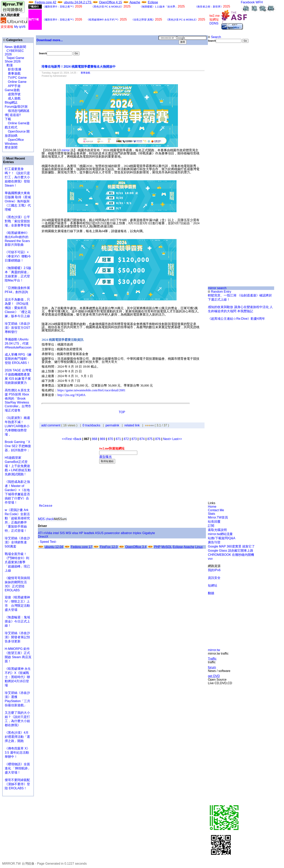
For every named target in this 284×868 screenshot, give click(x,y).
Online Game (16, 82)
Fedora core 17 (82, 547)
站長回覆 (214, 522)
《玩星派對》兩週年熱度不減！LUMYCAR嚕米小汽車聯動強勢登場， (17, 426)
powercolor (112, 533)
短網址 (213, 585)
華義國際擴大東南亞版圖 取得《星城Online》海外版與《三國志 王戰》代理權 (18, 201)
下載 (8, 119)
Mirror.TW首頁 (218, 517)
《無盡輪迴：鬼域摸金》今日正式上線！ (17, 621)
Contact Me (216, 510)
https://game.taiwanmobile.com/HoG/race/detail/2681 (91, 390)
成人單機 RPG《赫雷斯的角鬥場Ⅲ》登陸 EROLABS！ (18, 359)
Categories (13, 40)
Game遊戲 (12, 90)
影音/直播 (13, 69)
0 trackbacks (92, 425)
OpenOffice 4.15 (110, 2)
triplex (137, 533)
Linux (199, 547)
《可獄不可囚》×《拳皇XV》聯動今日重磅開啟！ (18, 256)
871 (118, 439)
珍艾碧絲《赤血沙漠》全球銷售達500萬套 (17, 542)
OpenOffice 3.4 (136, 547)
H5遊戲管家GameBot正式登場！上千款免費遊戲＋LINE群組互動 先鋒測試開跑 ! (18, 466)
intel (56, 533)
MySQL (167, 547)
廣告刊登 (214, 542)
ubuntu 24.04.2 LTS (78, 2)
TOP (122, 412)
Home (212, 507)
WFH (259, 2)
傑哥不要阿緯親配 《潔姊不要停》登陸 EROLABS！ (17, 784)
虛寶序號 (13, 94)
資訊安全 (214, 578)
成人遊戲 (13, 98)
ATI (40, 533)
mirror (66, 150)
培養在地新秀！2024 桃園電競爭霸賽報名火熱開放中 (78, 67)
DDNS (214, 23)
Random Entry (220, 292)
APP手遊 (13, 86)
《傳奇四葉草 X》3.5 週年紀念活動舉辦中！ (17, 753)
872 (126, 439)
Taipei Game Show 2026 (14, 60)
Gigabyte (149, 533)
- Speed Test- (47, 542)
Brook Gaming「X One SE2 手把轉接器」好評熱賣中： (18, 446)
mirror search (217, 288)
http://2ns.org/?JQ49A (71, 395)
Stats (211, 514)
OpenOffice (14, 140)
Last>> (177, 439)
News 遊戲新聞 (15, 47)
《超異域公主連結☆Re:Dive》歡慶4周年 (236, 319)
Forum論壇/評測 (16, 107)
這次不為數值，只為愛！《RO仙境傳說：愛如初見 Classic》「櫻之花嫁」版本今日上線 (19, 308)
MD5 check (46, 519)
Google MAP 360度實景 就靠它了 (231, 546)
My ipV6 (20, 27)
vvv (210, 559)
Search (214, 37)
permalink (112, 425)
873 (134, 439)
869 (102, 439)
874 (142, 439)
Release (46, 506)
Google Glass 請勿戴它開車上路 (230, 551)
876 (158, 439)
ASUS (99, 533)
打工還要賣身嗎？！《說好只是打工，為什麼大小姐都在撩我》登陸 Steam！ (17, 177)
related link (132, 425)
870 (110, 439)
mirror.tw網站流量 (220, 534)
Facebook (248, 2)
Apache (135, 2)
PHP (157, 547)
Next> (168, 439)
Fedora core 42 (45, 2)
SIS (62, 533)
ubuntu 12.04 (54, 547)
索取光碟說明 (217, 530)
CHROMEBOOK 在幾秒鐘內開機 (231, 555)
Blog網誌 (11, 102)
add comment (51, 425)
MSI (68, 533)
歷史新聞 (11, 147)
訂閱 (211, 526)
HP (81, 533)
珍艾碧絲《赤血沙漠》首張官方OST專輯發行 (17, 328)
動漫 (10, 65)
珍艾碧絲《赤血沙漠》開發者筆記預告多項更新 (17, 637)
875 (150, 439)
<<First (67, 439)
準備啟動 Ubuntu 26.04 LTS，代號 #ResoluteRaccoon (18, 343)
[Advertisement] (221, 109)
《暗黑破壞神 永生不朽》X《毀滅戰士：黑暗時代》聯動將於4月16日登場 (18, 677)
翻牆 (211, 593)
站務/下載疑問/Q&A (222, 538)
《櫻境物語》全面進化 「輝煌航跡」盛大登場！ (18, 768)
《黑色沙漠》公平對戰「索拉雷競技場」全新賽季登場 (17, 221)
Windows (11, 144)
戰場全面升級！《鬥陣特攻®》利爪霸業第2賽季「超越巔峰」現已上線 (17, 562)
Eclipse (153, 2)
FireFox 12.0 (109, 547)
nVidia (48, 533)
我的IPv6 (214, 570)
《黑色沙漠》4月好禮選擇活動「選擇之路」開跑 (17, 737)
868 (95, 439)
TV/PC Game (16, 78)
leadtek (89, 533)
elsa (75, 533)
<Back (77, 439)
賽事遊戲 (13, 73)
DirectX (43, 537)
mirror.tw (214, 650)
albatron (126, 533)
